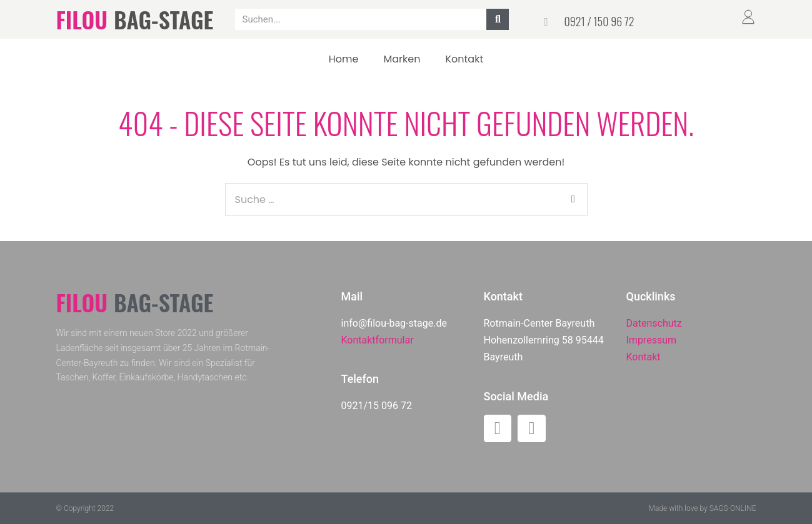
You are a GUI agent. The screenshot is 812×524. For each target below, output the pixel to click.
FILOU (82, 19)
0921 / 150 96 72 (599, 21)
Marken (402, 59)
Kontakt (464, 59)
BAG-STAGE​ (163, 19)
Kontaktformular (378, 340)
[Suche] (498, 19)
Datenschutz (654, 323)
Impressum (652, 340)
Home (344, 59)
